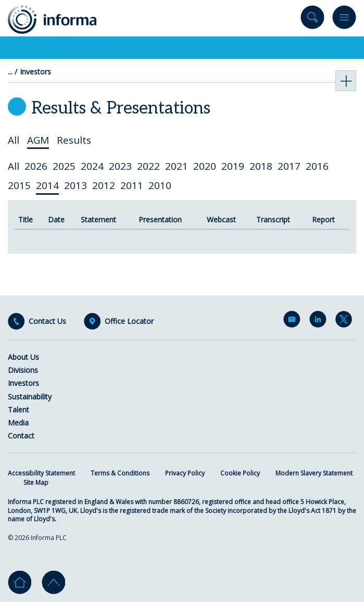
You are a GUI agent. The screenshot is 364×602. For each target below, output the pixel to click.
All (14, 140)
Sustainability (30, 397)
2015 (19, 185)
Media (18, 423)
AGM (38, 140)
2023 (120, 166)
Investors (35, 72)
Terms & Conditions (120, 473)
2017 (289, 166)
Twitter (346, 321)
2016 (317, 166)
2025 (64, 166)
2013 (76, 185)
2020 (205, 166)
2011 (132, 185)
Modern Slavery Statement (314, 473)
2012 (104, 185)
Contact (21, 436)
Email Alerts (294, 321)
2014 (47, 185)
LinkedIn (320, 321)
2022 (148, 166)
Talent (18, 410)
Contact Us (47, 321)
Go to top (53, 582)
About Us (23, 357)
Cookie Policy (240, 473)
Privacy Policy (185, 473)
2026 (36, 166)
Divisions (23, 370)
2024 (92, 166)
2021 (177, 166)
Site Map (36, 482)
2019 (233, 166)
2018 (261, 166)
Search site (312, 20)
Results (74, 140)
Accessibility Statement (41, 473)
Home (20, 582)
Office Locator (129, 321)
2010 (160, 185)
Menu (344, 20)
